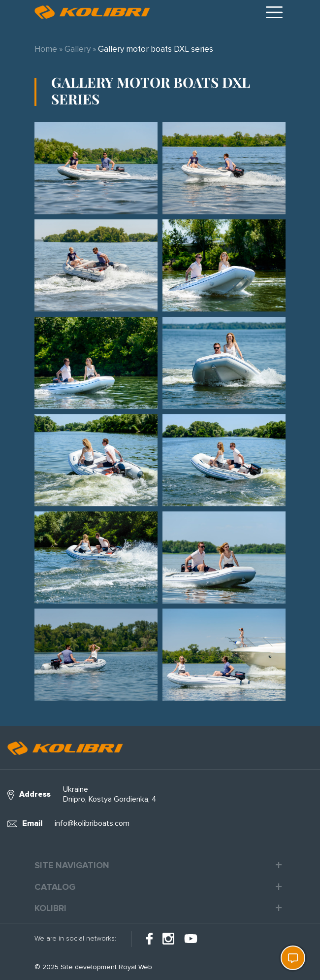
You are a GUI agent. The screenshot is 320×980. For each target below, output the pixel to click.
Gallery (78, 49)
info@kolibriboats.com (92, 823)
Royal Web (135, 967)
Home (46, 49)
